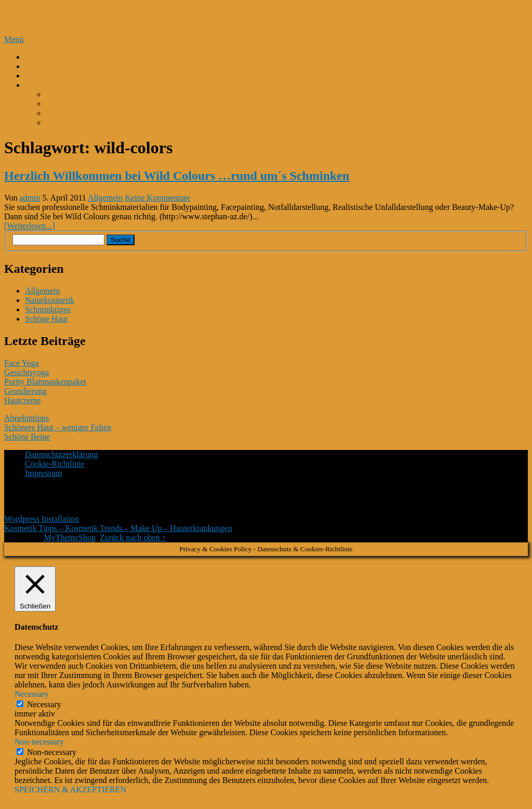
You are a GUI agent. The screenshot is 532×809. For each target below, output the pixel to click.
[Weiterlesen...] (30, 226)
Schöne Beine (27, 437)
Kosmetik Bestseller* (61, 85)
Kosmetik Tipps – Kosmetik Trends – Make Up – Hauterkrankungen (187, 17)
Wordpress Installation (42, 519)
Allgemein (105, 198)
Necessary (44, 704)
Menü (14, 39)
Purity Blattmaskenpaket (45, 382)
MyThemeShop (70, 538)
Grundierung (25, 391)
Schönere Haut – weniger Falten (58, 427)
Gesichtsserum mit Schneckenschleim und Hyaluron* (135, 104)
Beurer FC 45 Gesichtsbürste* (96, 113)
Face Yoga (22, 363)
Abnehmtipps (26, 418)
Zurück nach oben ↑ (133, 538)
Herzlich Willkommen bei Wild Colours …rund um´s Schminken (177, 176)
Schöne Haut (46, 319)
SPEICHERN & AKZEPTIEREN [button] (70, 790)
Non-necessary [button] (39, 742)
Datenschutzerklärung (61, 454)
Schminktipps (48, 309)
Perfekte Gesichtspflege (64, 66)
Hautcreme (22, 400)
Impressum (43, 473)
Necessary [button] (32, 694)
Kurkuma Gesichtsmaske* (89, 122)
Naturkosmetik (50, 300)
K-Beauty (41, 57)
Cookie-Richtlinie (55, 464)
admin (30, 198)
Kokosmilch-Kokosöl (61, 76)
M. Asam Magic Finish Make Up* (103, 94)
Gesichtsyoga (26, 372)
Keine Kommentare (157, 198)
